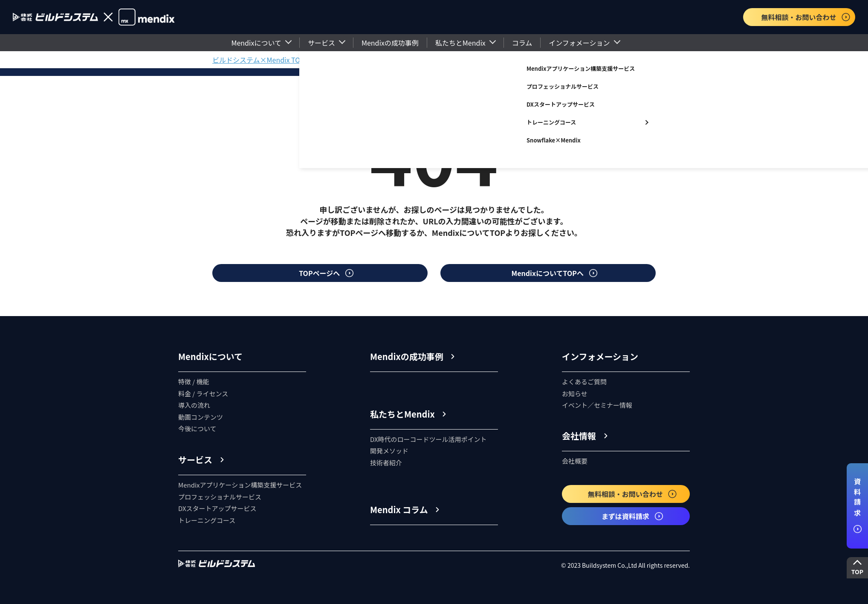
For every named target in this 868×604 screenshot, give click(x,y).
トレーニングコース (551, 122)
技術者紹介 (386, 463)
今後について (197, 428)
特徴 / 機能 (194, 382)
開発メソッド (389, 451)
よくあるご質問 (584, 382)
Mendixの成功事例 (390, 43)
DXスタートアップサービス (561, 104)
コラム (522, 43)
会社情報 (579, 436)
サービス (321, 43)
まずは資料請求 (633, 516)
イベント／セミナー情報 (597, 405)
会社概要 (575, 461)
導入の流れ (194, 405)
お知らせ (575, 393)
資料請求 (857, 506)
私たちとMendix (460, 43)
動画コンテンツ (201, 417)
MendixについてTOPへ (555, 273)
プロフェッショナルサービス (563, 86)
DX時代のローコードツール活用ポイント (428, 439)
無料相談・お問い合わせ (806, 17)
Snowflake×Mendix (554, 140)
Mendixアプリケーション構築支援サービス (581, 68)
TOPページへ (327, 273)
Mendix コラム (399, 510)
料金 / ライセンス (203, 393)
